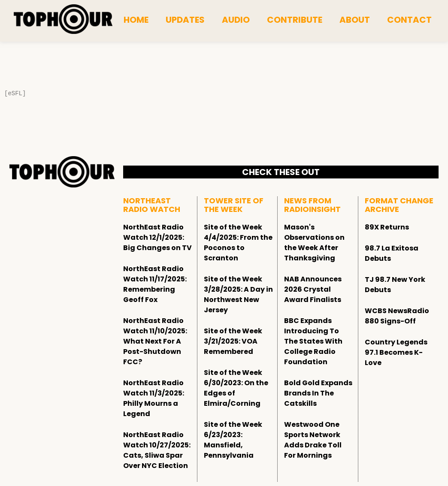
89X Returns (387, 227)
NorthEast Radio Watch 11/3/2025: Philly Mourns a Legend (154, 398)
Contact (409, 20)
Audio (236, 20)
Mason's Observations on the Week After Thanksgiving (314, 243)
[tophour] (63, 19)
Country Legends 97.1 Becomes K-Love (396, 352)
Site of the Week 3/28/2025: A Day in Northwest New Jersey (238, 294)
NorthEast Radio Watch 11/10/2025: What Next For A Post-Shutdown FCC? (155, 341)
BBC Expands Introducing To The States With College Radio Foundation (313, 341)
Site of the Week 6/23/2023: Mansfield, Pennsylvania (233, 440)
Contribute (295, 20)
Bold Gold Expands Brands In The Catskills (318, 393)
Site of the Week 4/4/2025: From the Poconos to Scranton (238, 243)
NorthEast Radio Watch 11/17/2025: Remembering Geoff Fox (155, 284)
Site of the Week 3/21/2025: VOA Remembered (233, 341)
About (355, 20)
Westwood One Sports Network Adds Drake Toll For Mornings (313, 440)
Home (136, 20)
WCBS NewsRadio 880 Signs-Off (397, 316)
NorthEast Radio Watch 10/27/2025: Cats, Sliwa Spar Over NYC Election (157, 450)
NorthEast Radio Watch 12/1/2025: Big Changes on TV (157, 237)
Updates (185, 20)
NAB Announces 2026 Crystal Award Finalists (313, 289)
